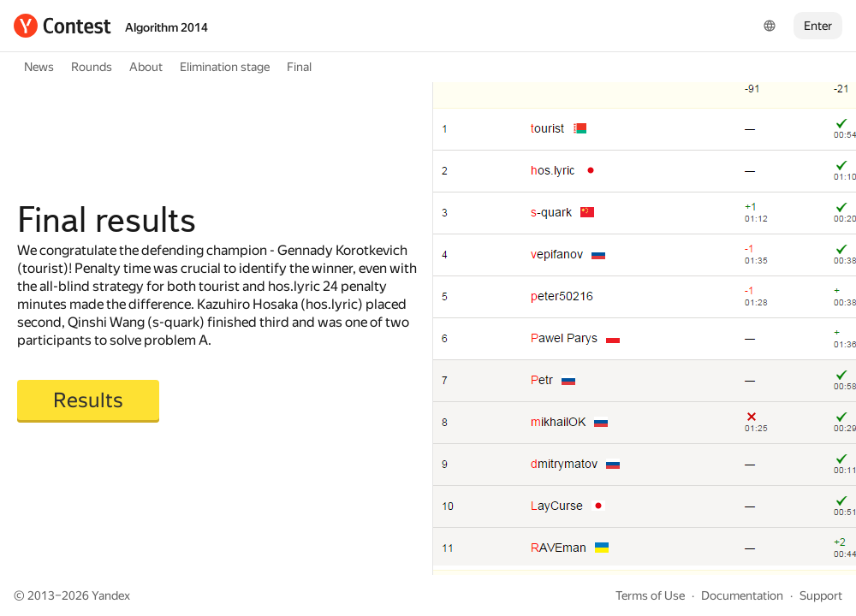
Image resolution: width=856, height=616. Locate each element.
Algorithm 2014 (166, 27)
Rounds (92, 67)
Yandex (111, 595)
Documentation (742, 595)
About (146, 67)
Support (821, 595)
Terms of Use (650, 595)
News (39, 67)
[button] (88, 401)
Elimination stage (225, 67)
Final (299, 67)
